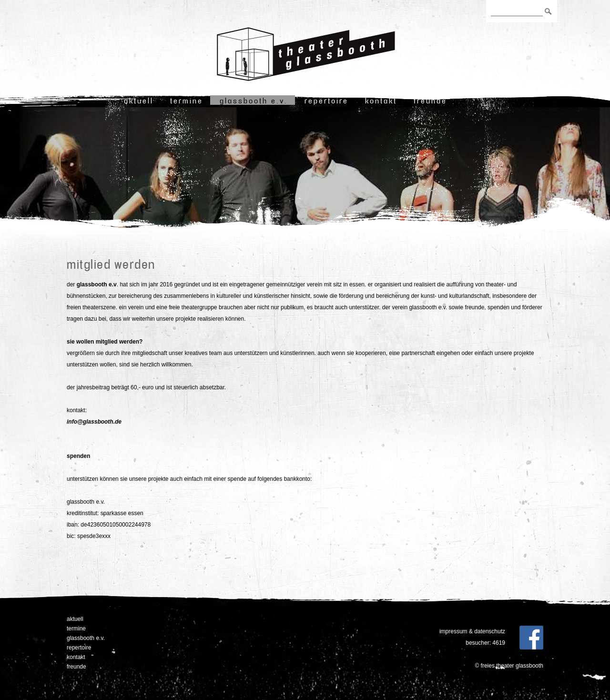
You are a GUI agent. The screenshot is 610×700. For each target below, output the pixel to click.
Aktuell (139, 101)
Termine (187, 101)
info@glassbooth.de (94, 422)
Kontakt (381, 101)
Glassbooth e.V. (254, 101)
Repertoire (326, 101)
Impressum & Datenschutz (472, 631)
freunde (430, 101)
